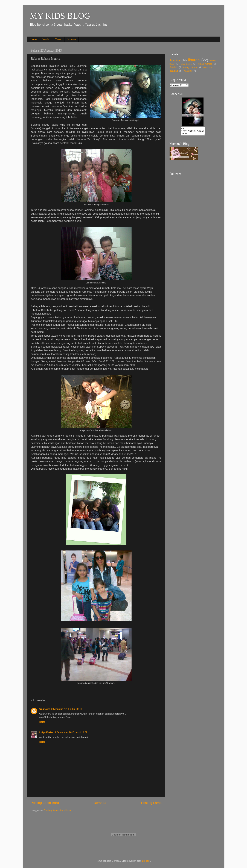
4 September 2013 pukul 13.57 (71, 732)
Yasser (58, 39)
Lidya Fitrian (47, 732)
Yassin (46, 39)
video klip (208, 67)
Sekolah (173, 67)
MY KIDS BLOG (60, 16)
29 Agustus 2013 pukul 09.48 (66, 709)
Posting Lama (151, 803)
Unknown (45, 709)
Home (34, 39)
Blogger (146, 861)
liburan (194, 60)
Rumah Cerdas (204, 64)
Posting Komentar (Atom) (57, 810)
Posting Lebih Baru (45, 803)
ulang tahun (190, 67)
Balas (42, 722)
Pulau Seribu (186, 64)
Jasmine (72, 39)
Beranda (100, 803)
